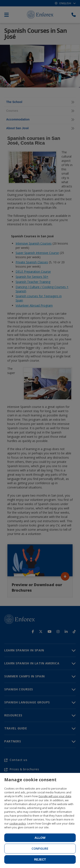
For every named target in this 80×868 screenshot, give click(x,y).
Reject (40, 859)
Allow (40, 838)
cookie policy (18, 823)
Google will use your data (55, 796)
